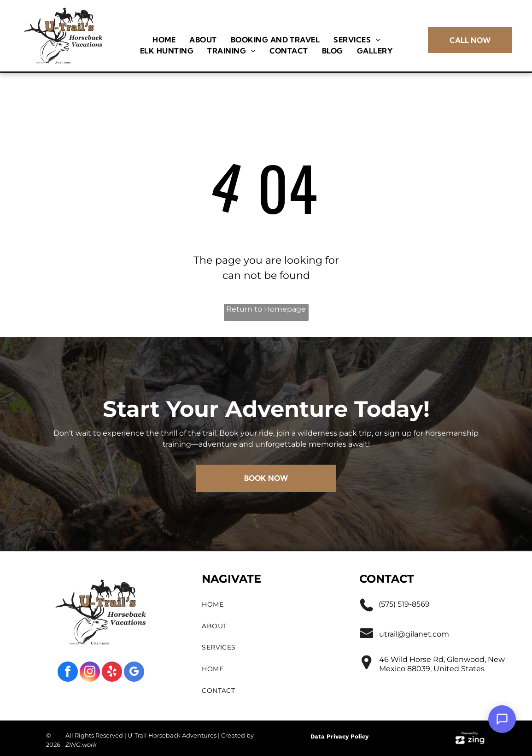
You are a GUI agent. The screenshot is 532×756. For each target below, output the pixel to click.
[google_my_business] (134, 673)
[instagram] (90, 673)
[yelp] (112, 673)
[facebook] (68, 673)
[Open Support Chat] (502, 719)
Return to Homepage (266, 309)
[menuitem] (164, 40)
